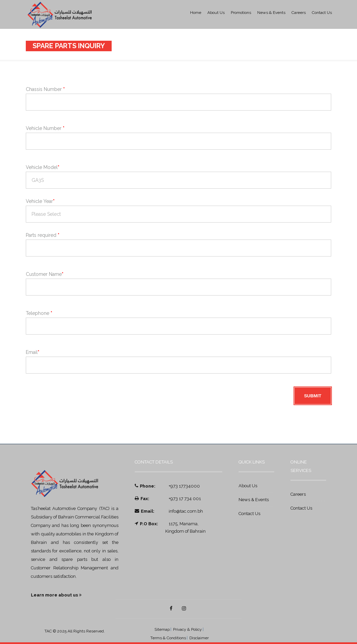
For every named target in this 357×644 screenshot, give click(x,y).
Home (196, 13)
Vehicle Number (45, 128)
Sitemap (162, 629)
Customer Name (45, 274)
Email (33, 352)
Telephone (39, 313)
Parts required (43, 235)
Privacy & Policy (187, 629)
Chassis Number (45, 89)
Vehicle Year (40, 201)
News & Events (271, 13)
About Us (216, 13)
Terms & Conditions (168, 638)
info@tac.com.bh (186, 511)
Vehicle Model (43, 167)
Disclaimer (199, 638)
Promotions (241, 13)
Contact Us (322, 13)
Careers (299, 13)
